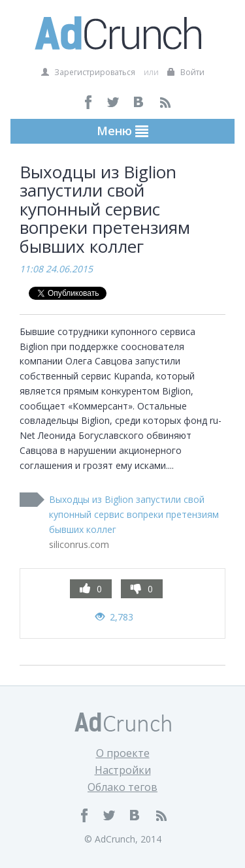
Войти (186, 72)
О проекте (123, 753)
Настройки (123, 770)
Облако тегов (122, 787)
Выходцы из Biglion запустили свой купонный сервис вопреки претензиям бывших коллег (134, 514)
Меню (122, 131)
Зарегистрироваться (88, 72)
